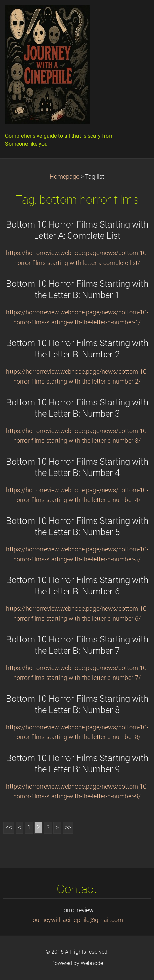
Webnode (92, 963)
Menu (135, 15)
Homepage (64, 177)
